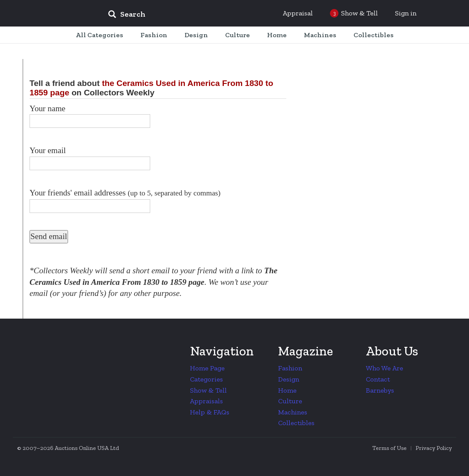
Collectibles (296, 423)
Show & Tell (208, 390)
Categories (206, 379)
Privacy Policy (434, 448)
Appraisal (298, 13)
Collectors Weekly (50, 14)
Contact (378, 379)
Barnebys (380, 390)
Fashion (290, 368)
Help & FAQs (210, 412)
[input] (189, 15)
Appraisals (206, 401)
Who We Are (384, 368)
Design (289, 379)
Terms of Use (389, 448)
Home (287, 390)
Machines (293, 412)
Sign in (406, 13)
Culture (290, 401)
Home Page (207, 368)
